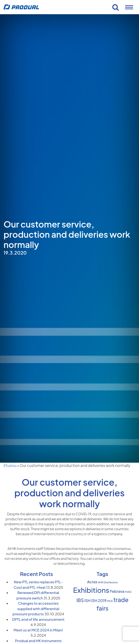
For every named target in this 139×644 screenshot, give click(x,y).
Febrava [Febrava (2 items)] (117, 591)
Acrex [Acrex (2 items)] (92, 582)
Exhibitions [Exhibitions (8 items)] (91, 590)
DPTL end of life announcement (38, 619)
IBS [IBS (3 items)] (80, 600)
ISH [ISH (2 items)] (87, 601)
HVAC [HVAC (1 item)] (128, 592)
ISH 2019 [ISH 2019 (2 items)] (99, 601)
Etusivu (10, 465)
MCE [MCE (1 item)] (110, 601)
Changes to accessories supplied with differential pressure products (36, 608)
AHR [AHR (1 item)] (100, 582)
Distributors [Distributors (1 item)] (111, 582)
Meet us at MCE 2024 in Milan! (38, 630)
